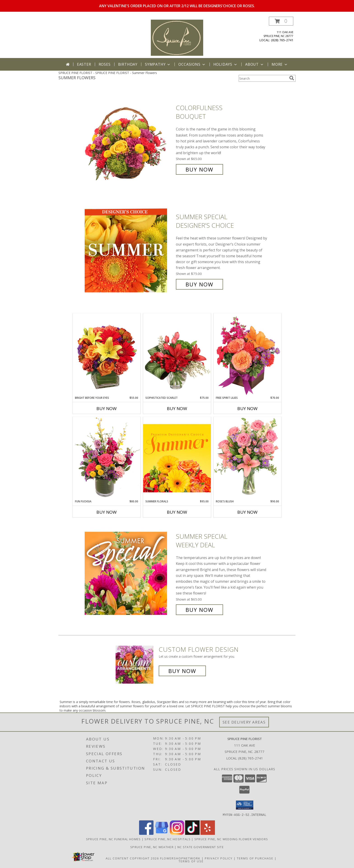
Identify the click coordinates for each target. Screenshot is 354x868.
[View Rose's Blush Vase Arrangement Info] (247, 458)
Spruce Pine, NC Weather (152, 847)
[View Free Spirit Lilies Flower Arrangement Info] (247, 354)
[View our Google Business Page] (162, 833)
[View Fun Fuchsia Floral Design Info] (107, 458)
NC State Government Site (201, 847)
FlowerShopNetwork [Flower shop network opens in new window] (180, 858)
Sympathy (158, 64)
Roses (105, 64)
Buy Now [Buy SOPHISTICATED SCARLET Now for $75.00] (177, 408)
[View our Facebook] (146, 833)
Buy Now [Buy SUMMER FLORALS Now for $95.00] (177, 512)
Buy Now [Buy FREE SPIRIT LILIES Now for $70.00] (247, 408)
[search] (292, 78)
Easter (84, 64)
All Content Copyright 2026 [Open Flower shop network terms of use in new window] (132, 858)
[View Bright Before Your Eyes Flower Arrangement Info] (107, 354)
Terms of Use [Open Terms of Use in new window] (191, 861)
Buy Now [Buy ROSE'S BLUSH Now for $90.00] (247, 512)
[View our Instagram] (177, 833)
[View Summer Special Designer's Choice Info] (129, 251)
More (280, 64)
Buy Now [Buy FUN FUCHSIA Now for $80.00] (107, 512)
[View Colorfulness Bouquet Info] (129, 139)
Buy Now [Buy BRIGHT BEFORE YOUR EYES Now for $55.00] (107, 408)
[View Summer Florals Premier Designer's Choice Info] (177, 458)
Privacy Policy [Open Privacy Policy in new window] (219, 858)
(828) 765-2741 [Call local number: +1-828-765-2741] (282, 40)
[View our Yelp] (208, 833)
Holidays (226, 64)
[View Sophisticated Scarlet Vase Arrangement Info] (177, 355)
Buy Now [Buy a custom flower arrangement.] (182, 671)
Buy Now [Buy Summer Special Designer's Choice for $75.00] (199, 284)
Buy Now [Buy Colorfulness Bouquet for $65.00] (199, 169)
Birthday (128, 64)
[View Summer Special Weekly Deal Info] (129, 573)
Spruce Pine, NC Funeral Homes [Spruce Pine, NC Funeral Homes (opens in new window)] (113, 839)
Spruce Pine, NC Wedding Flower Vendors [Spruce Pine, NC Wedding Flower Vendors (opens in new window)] (231, 839)
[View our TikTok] (192, 833)
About (255, 64)
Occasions (192, 64)
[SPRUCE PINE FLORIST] (177, 37)
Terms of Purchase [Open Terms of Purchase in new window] (255, 858)
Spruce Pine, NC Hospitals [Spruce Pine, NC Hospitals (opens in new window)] (168, 839)
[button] (281, 21)
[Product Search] (263, 78)
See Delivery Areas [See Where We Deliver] (244, 722)
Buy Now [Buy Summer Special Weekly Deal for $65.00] (199, 610)
